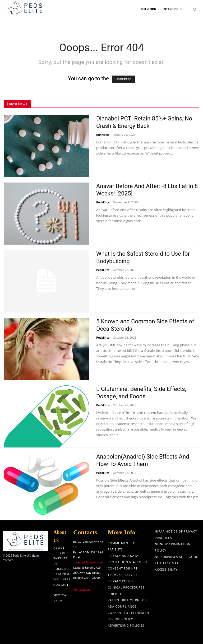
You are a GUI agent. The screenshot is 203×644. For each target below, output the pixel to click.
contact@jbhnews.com (88, 563)
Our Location (82, 590)
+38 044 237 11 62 (91, 552)
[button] (195, 10)
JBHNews (103, 135)
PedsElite (103, 202)
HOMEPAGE (123, 79)
